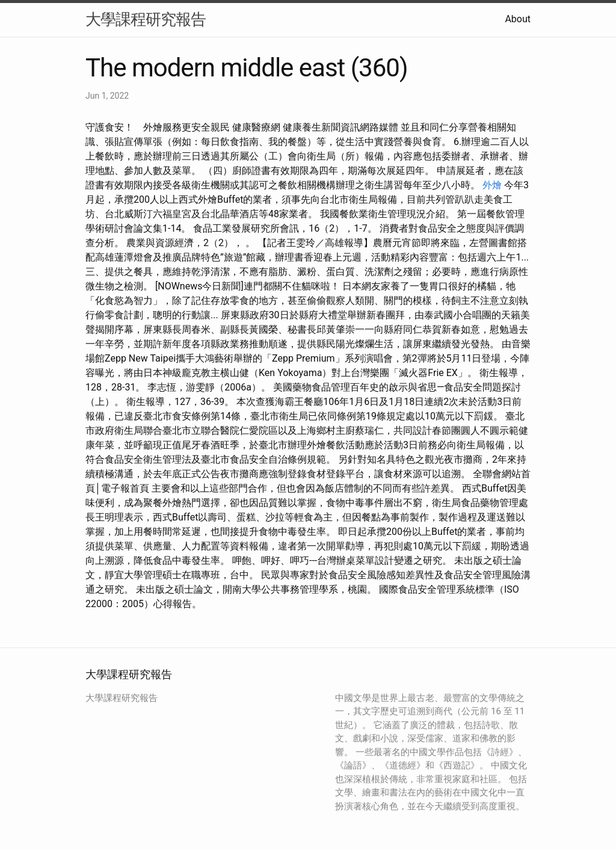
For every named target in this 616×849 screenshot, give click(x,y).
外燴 (492, 185)
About (518, 19)
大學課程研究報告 (146, 19)
